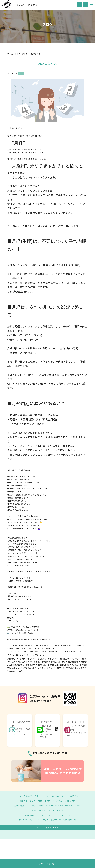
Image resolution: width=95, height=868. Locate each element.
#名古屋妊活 (14, 662)
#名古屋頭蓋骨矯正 (51, 665)
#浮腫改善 (63, 665)
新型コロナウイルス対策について (64, 820)
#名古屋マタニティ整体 (19, 668)
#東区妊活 (71, 659)
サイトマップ (43, 820)
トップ (17, 796)
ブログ (21, 74)
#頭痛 (73, 662)
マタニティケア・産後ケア (36, 806)
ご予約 (48, 801)
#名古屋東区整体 (60, 659)
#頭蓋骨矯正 (30, 665)
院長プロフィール (41, 796)
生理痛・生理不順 (57, 806)
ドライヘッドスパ (38, 810)
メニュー (66, 796)
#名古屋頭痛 (81, 662)
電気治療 (61, 810)
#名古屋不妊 (58, 668)
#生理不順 (35, 662)
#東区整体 (11, 659)
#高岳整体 (20, 665)
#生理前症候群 (65, 662)
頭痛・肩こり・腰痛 (75, 806)
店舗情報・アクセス (27, 801)
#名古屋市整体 (47, 659)
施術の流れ (76, 796)
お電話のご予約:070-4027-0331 (50, 753)
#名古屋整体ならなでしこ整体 (40, 668)
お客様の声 (55, 796)
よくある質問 (71, 801)
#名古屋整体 (36, 659)
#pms (57, 662)
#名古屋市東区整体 (23, 659)
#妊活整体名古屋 (70, 668)
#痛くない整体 (17, 671)
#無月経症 (71, 665)
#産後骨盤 (50, 662)
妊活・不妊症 (18, 806)
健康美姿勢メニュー (31, 815)
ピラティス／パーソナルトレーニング (57, 815)
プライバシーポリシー (26, 820)
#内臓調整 (39, 665)
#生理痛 (43, 662)
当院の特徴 (27, 796)
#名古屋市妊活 (25, 662)
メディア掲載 (58, 801)
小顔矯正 (51, 810)
